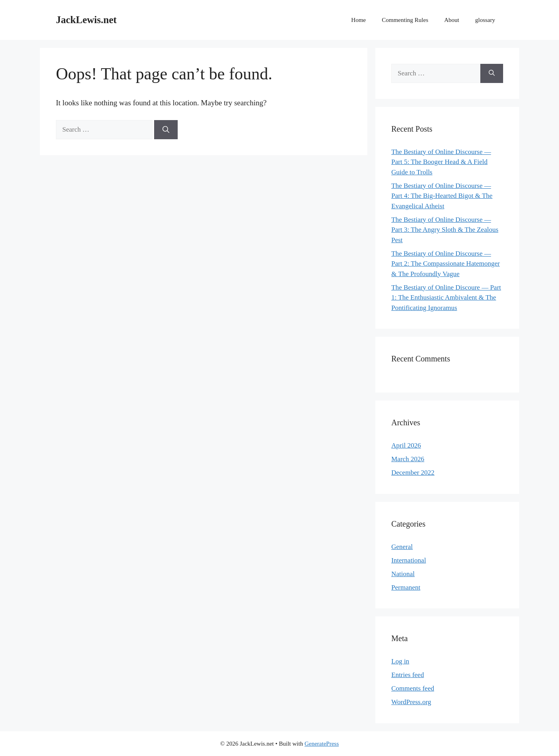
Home (359, 20)
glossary (485, 20)
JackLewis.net (86, 20)
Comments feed (413, 688)
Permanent (406, 587)
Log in (400, 661)
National (403, 574)
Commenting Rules (405, 20)
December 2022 (413, 473)
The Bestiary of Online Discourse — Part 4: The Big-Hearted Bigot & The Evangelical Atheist (442, 196)
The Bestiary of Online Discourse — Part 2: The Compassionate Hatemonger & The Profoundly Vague (446, 264)
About (452, 20)
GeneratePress (322, 744)
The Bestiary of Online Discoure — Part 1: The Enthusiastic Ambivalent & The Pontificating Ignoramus (446, 298)
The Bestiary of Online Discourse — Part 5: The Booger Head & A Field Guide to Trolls (441, 162)
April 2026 (406, 445)
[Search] (166, 130)
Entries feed (408, 675)
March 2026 (408, 459)
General (402, 547)
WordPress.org (411, 702)
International (409, 560)
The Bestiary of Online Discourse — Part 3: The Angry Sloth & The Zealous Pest (445, 230)
